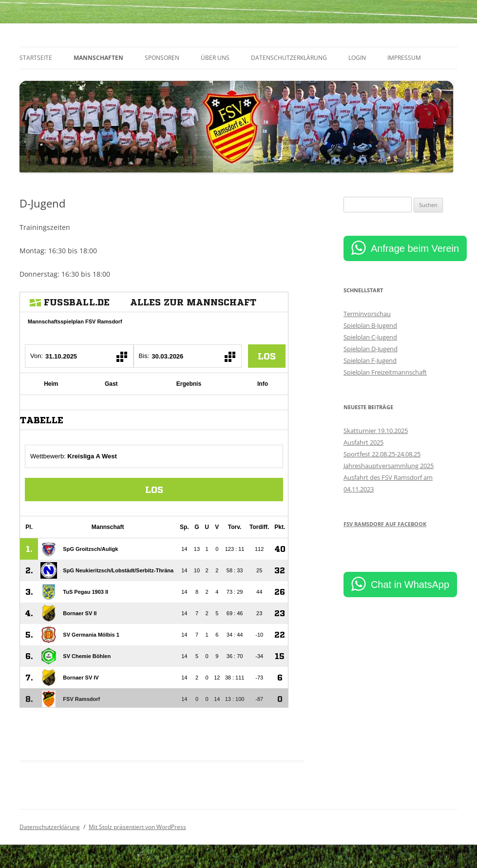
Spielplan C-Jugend (370, 337)
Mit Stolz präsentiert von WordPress (137, 827)
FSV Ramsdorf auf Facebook (385, 524)
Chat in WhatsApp (410, 585)
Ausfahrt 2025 (363, 442)
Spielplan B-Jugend (370, 325)
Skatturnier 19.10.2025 (376, 431)
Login (357, 58)
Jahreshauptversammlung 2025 (389, 466)
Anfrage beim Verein (415, 248)
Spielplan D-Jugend (371, 349)
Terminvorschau (367, 314)
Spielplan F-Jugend (370, 360)
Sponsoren (162, 58)
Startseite (36, 58)
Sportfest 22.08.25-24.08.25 (382, 454)
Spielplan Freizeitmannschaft (385, 372)
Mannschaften (98, 58)
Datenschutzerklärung (289, 58)
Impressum (404, 58)
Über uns (215, 58)
